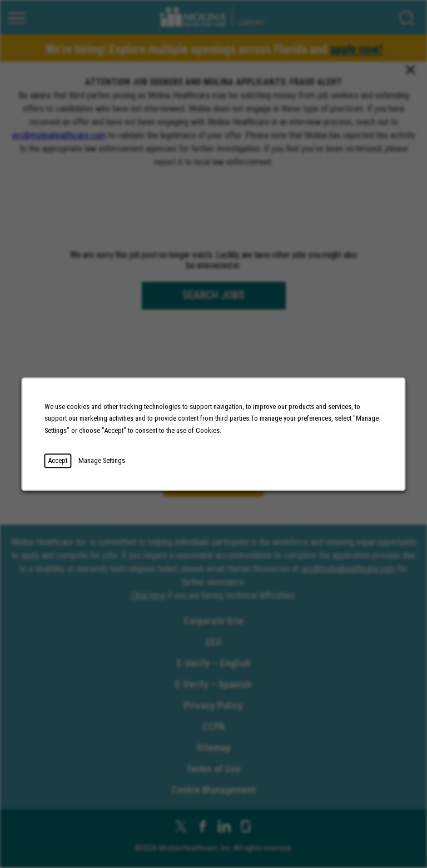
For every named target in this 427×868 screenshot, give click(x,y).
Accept (58, 460)
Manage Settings (102, 460)
